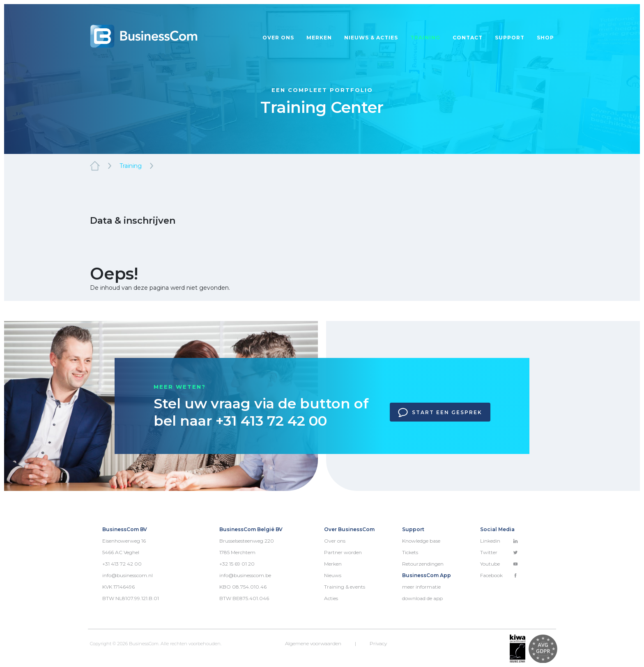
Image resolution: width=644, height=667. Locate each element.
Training (425, 38)
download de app (422, 598)
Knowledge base (421, 541)
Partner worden (343, 552)
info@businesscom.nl (128, 575)
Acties (331, 598)
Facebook (499, 575)
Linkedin (499, 541)
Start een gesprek (440, 413)
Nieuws (333, 575)
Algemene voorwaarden (313, 643)
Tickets (410, 552)
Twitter (499, 552)
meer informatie (421, 587)
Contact (468, 38)
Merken (319, 38)
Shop (545, 38)
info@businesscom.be (245, 575)
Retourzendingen (423, 564)
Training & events (345, 587)
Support (510, 38)
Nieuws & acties (371, 38)
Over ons (278, 38)
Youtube (499, 564)
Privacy (378, 643)
